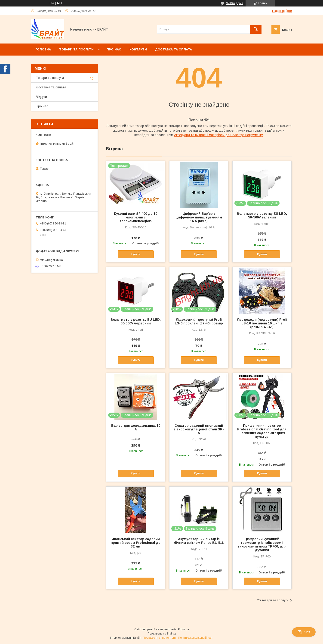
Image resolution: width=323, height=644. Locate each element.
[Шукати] (256, 29)
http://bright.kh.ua (51, 260)
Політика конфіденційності (196, 638)
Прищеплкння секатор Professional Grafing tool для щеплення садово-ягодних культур (262, 431)
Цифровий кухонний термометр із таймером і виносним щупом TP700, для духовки (262, 544)
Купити (136, 254)
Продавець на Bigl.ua (162, 634)
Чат (304, 632)
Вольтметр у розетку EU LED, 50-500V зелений (262, 215)
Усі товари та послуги (273, 600)
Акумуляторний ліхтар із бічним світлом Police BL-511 (199, 541)
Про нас (114, 49)
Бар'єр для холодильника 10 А (136, 427)
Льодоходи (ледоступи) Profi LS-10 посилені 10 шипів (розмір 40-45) (262, 323)
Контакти (138, 49)
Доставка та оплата (174, 49)
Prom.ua (183, 629)
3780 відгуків (235, 3)
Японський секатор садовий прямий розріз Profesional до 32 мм (136, 543)
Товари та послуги (76, 49)
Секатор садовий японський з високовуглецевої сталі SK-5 (199, 429)
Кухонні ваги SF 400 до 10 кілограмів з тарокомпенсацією (136, 217)
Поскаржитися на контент (159, 638)
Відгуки (41, 97)
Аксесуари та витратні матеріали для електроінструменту (218, 135)
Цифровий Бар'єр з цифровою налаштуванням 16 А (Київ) (199, 217)
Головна (43, 49)
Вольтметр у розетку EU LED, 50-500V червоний (136, 321)
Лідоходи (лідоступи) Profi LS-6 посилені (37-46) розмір (199, 321)
